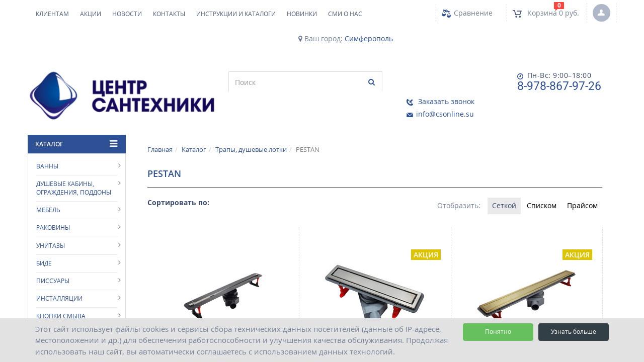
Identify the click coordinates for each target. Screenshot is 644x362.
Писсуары (53, 259)
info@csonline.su (565, 88)
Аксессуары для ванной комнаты (76, 317)
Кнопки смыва (61, 295)
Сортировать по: (178, 181)
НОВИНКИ (302, 14)
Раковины (53, 206)
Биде (44, 242)
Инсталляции (59, 277)
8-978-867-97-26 (464, 86)
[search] (210, 82)
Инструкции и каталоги (236, 14)
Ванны (47, 145)
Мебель (48, 189)
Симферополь (369, 39)
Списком (537, 185)
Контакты (169, 14)
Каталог (194, 128)
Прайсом (581, 185)
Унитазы (51, 224)
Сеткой (496, 185)
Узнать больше (574, 332)
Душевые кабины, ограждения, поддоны (74, 167)
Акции (91, 14)
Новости (127, 14)
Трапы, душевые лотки (251, 128)
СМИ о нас (345, 14)
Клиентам (52, 14)
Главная (160, 128)
